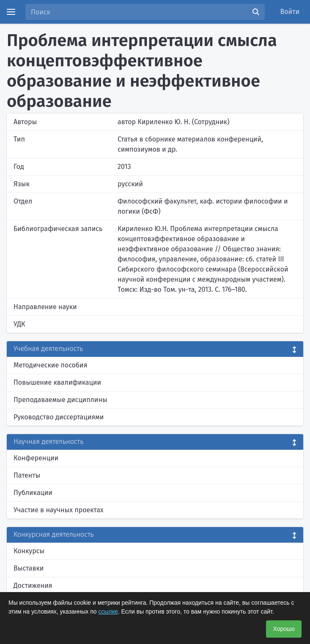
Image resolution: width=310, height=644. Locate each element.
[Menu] (11, 12)
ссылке (108, 611)
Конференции (36, 458)
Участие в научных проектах (59, 510)
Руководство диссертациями (59, 417)
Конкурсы (29, 551)
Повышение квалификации (57, 382)
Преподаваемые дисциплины (60, 400)
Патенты (27, 475)
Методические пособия (51, 365)
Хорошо (284, 629)
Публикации (33, 493)
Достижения (33, 586)
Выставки (29, 568)
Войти (290, 12)
